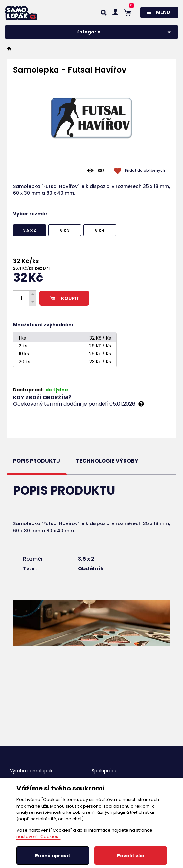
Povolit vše (131, 856)
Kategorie (88, 32)
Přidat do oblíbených (145, 170)
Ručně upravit (53, 856)
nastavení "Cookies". (39, 837)
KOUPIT (64, 298)
